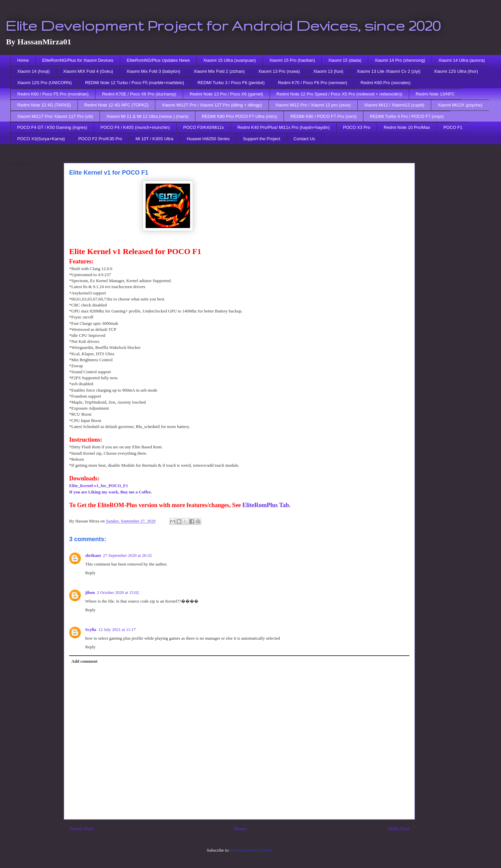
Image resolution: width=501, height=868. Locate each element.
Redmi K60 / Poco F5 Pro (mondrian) (53, 94)
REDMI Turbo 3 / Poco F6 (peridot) (231, 83)
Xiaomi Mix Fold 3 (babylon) (153, 71)
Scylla (91, 629)
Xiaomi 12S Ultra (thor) (456, 71)
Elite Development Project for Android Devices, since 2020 (223, 25)
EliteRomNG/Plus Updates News (158, 60)
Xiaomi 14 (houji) (34, 71)
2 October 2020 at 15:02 (118, 592)
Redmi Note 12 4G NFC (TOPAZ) (116, 105)
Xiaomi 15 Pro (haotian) (292, 60)
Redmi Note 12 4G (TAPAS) (44, 105)
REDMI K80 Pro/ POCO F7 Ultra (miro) (239, 116)
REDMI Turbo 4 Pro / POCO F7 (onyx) (407, 116)
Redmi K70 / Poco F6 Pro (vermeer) (312, 83)
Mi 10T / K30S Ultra (154, 139)
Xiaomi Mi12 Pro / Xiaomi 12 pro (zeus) (313, 105)
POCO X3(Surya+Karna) (41, 139)
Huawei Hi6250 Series (208, 139)
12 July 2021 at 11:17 (117, 629)
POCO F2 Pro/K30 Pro (100, 139)
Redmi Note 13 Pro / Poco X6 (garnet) (226, 94)
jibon (90, 592)
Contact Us (304, 139)
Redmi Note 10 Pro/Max (407, 127)
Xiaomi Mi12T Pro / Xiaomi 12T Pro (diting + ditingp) (212, 105)
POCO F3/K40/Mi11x (204, 127)
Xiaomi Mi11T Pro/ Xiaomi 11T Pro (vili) (55, 116)
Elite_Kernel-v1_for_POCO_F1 (99, 486)
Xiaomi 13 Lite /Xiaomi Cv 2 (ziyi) (389, 71)
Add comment (85, 661)
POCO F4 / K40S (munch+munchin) (135, 127)
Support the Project (262, 139)
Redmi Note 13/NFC (435, 94)
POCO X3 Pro (357, 127)
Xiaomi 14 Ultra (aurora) (462, 60)
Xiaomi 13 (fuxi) (328, 71)
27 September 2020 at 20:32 (127, 555)
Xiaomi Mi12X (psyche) (460, 105)
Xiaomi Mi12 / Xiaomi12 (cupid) (394, 105)
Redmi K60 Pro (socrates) (386, 83)
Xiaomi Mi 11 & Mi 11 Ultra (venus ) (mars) (148, 116)
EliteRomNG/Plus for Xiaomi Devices (78, 60)
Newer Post (81, 828)
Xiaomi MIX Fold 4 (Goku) (88, 71)
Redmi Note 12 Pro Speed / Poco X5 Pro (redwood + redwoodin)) (340, 94)
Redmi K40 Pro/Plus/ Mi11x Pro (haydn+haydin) (284, 127)
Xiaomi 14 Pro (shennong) (400, 60)
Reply (90, 573)
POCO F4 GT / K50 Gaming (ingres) (52, 127)
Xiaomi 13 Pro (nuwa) (279, 71)
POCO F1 (453, 127)
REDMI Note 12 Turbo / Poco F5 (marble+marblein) (135, 83)
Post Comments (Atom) (251, 850)
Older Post (398, 828)
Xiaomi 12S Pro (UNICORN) (45, 83)
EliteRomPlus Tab (266, 505)
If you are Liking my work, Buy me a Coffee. (111, 492)
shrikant (93, 555)
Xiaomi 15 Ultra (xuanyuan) (230, 60)
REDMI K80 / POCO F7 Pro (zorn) (324, 116)
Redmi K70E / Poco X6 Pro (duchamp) (139, 94)
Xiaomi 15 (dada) (345, 60)
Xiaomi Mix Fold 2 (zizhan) (219, 71)
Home (23, 60)
